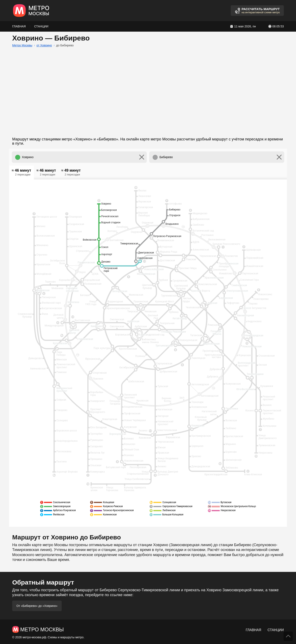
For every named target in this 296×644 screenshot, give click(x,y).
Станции (41, 26)
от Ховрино (44, 45)
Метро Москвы (22, 45)
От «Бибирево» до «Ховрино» (37, 606)
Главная (19, 26)
